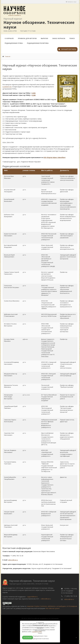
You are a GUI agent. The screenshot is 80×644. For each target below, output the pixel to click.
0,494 (34, 93)
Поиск (72, 38)
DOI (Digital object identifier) (55, 157)
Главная (7, 56)
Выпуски (44, 38)
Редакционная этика (14, 43)
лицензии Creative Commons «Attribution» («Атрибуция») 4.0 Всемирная (52, 606)
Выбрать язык (71, 2)
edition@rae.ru (13, 560)
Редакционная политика (38, 43)
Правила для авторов (27, 38)
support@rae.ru (32, 597)
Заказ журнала (59, 38)
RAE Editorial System (53, 608)
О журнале (9, 38)
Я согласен (28, 638)
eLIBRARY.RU (7, 87)
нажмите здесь (37, 632)
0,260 (34, 95)
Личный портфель (67, 49)
